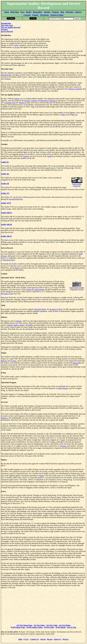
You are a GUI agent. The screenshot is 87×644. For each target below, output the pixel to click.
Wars (22, 12)
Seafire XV (5, 193)
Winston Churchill (75, 89)
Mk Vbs (75, 115)
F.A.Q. (26, 639)
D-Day (17, 47)
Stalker (31, 325)
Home (7, 12)
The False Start (7, 25)
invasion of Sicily (56, 309)
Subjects (78, 12)
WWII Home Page (18, 627)
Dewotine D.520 (7, 294)
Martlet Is (22, 103)
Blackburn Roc (6, 75)
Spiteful (50, 156)
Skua (17, 75)
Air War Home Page (24, 625)
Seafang (26, 156)
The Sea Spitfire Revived (11, 27)
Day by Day (72, 627)
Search (43, 639)
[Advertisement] (69, 35)
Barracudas (77, 363)
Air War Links (52, 625)
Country (35, 15)
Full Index (70, 12)
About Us (57, 639)
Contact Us (34, 639)
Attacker (10, 325)
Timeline (47, 12)
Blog (62, 12)
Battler (16, 325)
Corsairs (14, 361)
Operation (40, 309)
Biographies (37, 12)
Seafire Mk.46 (6, 224)
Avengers (63, 446)
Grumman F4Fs (10, 103)
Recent (50, 639)
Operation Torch (9, 260)
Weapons (55, 12)
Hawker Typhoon (31, 101)
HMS (63, 388)
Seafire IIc (5, 174)
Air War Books (65, 625)
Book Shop (15, 12)
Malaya (17, 268)
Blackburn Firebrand (48, 101)
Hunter (22, 325)
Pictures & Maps (57, 15)
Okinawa (4, 418)
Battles (29, 12)
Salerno (19, 321)
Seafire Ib (5, 162)
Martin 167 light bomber (35, 290)
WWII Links (49, 627)
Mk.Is (64, 115)
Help (20, 639)
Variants (4, 29)
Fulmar (17, 99)
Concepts (27, 15)
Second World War (16, 199)
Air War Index (39, 625)
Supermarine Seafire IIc (77, 183)
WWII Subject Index (34, 627)
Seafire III (5, 184)
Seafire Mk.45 (6, 213)
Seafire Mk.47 (6, 236)
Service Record (7, 31)
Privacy (66, 639)
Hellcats (4, 361)
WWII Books (61, 627)
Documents (45, 15)
